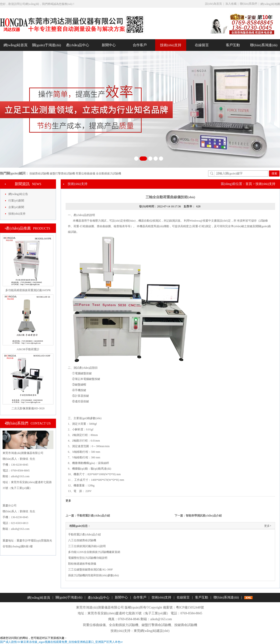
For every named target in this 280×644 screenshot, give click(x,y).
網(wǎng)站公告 (18, 194)
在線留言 (202, 45)
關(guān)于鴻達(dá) (47, 45)
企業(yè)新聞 (16, 207)
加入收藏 (231, 4)
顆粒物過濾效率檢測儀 (82, 564)
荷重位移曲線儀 (85, 173)
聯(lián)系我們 (248, 4)
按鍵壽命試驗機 (39, 173)
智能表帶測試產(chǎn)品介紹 (204, 516)
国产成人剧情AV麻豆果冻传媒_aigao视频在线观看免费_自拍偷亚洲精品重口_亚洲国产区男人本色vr (61, 642)
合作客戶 (140, 45)
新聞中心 (109, 45)
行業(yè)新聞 (16, 201)
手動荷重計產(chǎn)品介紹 (93, 516)
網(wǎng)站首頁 (16, 45)
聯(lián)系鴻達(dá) (264, 45)
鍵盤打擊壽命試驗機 (62, 173)
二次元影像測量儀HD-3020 (28, 408)
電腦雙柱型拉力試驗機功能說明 (88, 558)
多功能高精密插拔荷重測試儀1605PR (28, 290)
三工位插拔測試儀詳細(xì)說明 (87, 546)
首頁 (249, 184)
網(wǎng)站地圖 (270, 4)
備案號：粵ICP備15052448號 (183, 607)
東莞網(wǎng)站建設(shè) (152, 631)
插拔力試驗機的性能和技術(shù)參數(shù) (93, 575)
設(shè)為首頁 (213, 4)
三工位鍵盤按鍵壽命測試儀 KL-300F (91, 570)
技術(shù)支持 (171, 45)
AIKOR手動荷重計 (28, 349)
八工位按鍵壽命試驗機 (82, 540)
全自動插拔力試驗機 (108, 173)
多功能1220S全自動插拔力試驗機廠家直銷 (94, 552)
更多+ (268, 526)
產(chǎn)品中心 (78, 45)
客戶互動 (233, 45)
